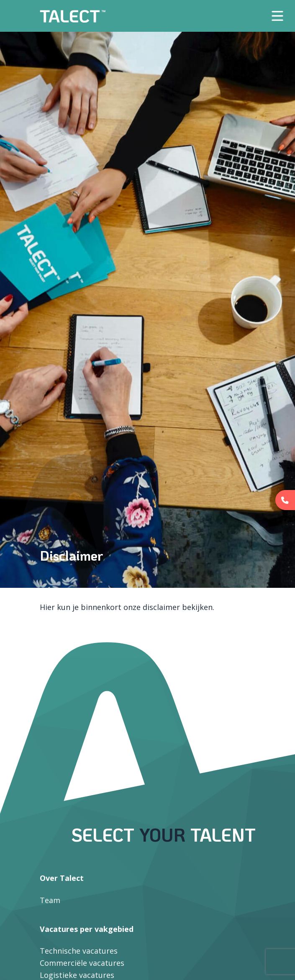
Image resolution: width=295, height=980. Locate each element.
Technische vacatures (79, 951)
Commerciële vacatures (82, 963)
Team (50, 900)
